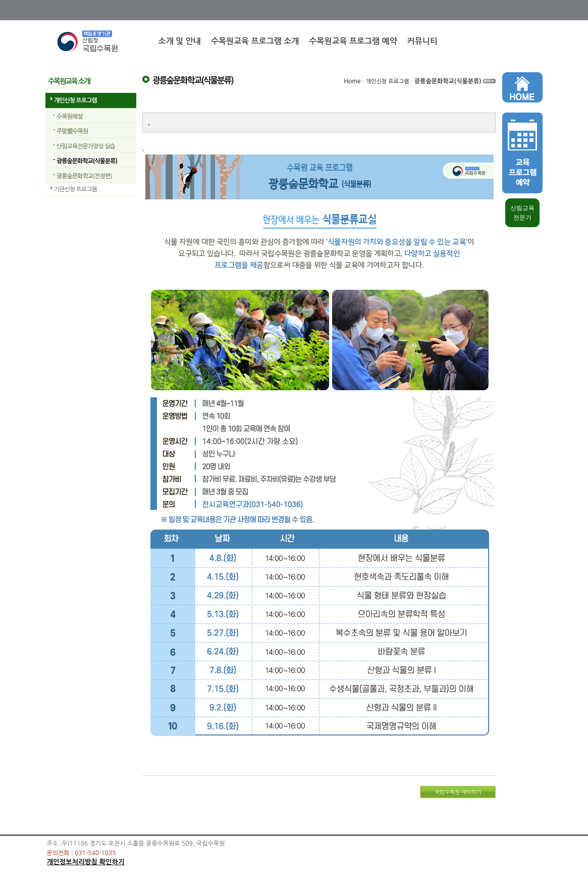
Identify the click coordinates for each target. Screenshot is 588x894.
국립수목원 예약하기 (458, 792)
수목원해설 (69, 117)
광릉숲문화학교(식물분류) (87, 161)
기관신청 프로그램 (75, 189)
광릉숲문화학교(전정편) (84, 176)
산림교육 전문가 (522, 213)
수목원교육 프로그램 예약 (353, 41)
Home (352, 81)
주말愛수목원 (72, 131)
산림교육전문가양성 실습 (86, 146)
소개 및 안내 (180, 41)
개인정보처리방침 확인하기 (86, 862)
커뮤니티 (422, 41)
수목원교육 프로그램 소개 (255, 41)
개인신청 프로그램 (75, 100)
